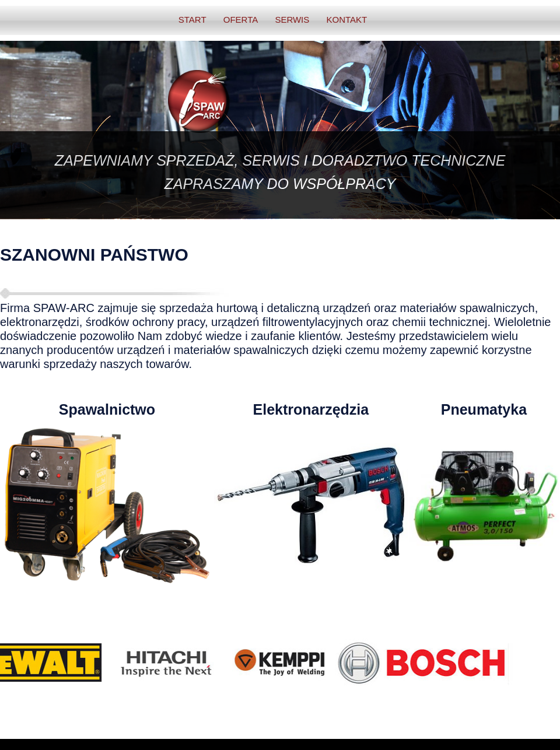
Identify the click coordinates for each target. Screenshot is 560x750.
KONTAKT (346, 20)
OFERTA (241, 20)
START (192, 20)
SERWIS (292, 20)
